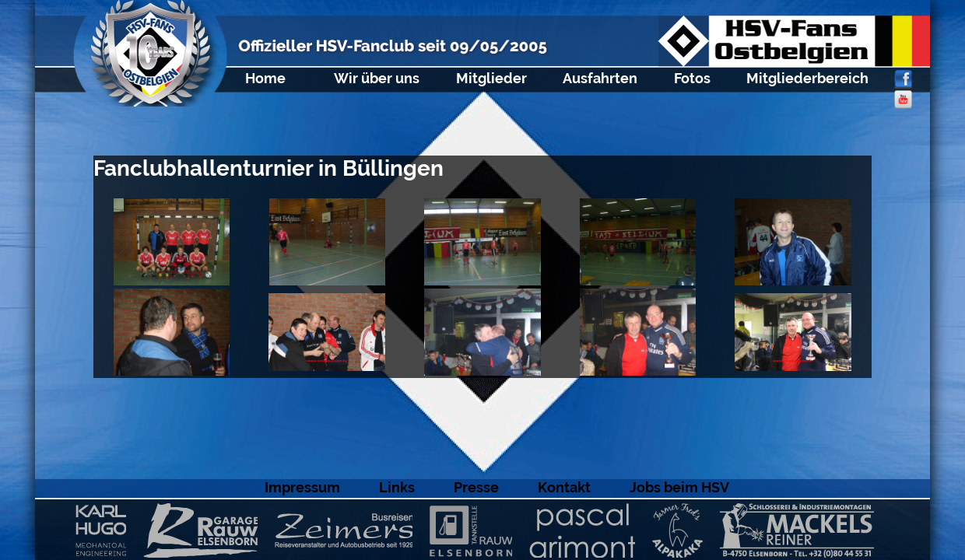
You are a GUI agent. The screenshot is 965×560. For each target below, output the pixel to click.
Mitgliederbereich (807, 78)
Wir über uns (377, 78)
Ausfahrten (600, 78)
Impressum (302, 487)
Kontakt (564, 487)
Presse (476, 487)
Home (265, 78)
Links (397, 487)
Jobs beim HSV (679, 487)
